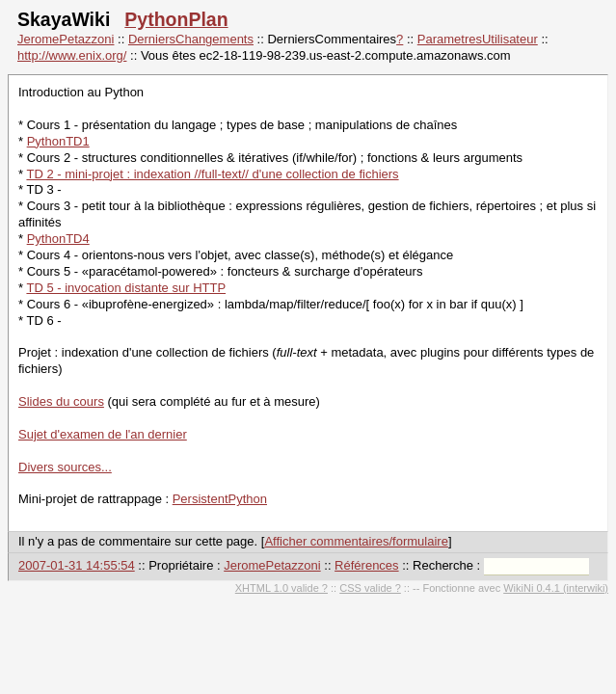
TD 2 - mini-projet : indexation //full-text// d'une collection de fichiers (212, 174)
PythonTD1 (58, 141)
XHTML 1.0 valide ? (281, 588)
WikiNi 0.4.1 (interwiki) (556, 588)
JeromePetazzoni (66, 39)
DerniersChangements (191, 39)
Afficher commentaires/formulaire (356, 541)
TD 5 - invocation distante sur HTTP (126, 288)
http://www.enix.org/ (72, 55)
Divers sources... (65, 467)
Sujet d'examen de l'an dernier (103, 434)
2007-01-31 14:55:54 (77, 565)
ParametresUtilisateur (478, 39)
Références (366, 565)
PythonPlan (176, 19)
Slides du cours (61, 401)
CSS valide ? (370, 588)
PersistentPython (220, 499)
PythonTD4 (58, 239)
